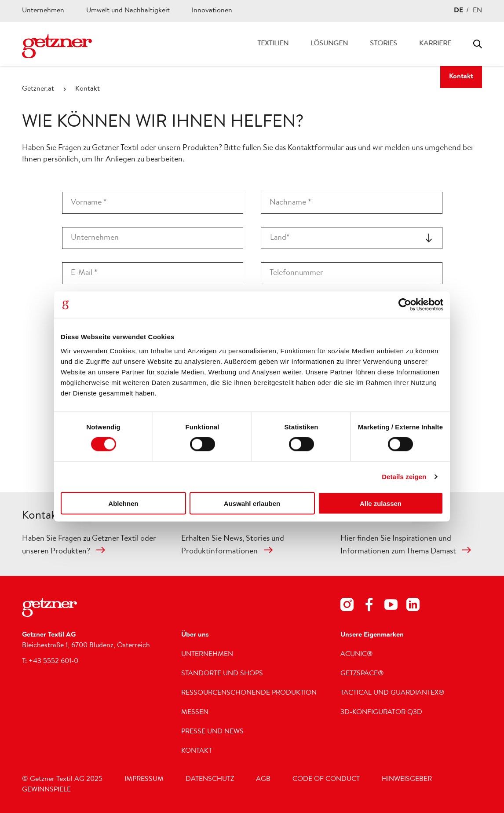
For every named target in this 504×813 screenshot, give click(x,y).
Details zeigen (404, 477)
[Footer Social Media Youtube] (391, 606)
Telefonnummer (296, 273)
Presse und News (212, 732)
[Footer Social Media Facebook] (369, 606)
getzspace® (362, 674)
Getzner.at (38, 89)
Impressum (144, 780)
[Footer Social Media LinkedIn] (413, 606)
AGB (263, 780)
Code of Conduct (326, 780)
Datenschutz (210, 780)
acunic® (357, 655)
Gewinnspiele (46, 790)
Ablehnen (123, 503)
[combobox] (352, 238)
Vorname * (89, 203)
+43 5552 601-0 (53, 662)
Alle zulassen (381, 503)
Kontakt (461, 77)
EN (477, 11)
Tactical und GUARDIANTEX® (393, 693)
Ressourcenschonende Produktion (249, 693)
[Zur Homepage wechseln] (57, 46)
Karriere (435, 44)
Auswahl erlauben (252, 503)
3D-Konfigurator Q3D (381, 713)
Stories (383, 44)
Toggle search (478, 44)
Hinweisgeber (407, 780)
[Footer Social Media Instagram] (347, 606)
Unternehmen (43, 11)
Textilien (273, 44)
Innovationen (212, 11)
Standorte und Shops (222, 674)
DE (458, 11)
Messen (195, 713)
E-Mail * (84, 273)
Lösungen (329, 44)
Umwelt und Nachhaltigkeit (128, 11)
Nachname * (290, 203)
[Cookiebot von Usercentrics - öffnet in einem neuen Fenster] (405, 305)
